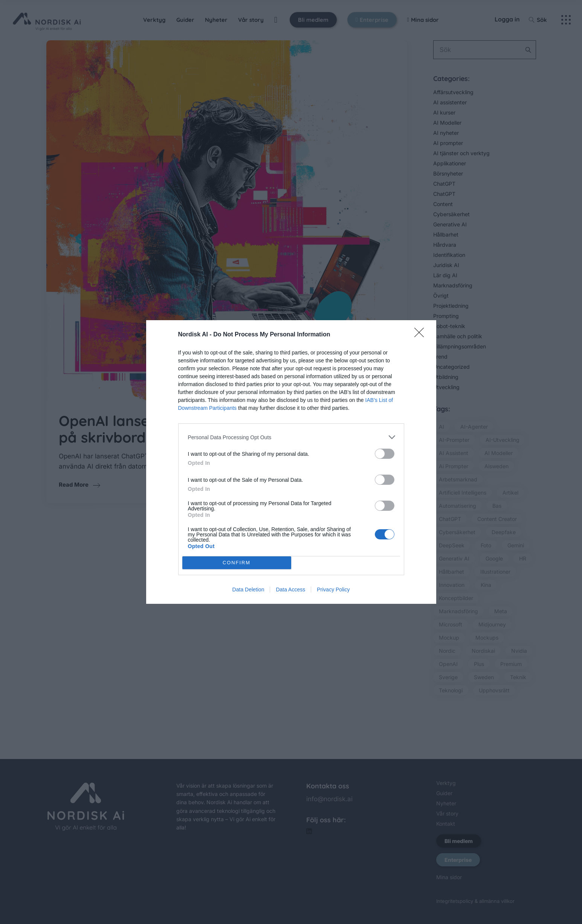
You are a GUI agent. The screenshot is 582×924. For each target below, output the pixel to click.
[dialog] (291, 462)
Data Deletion (248, 590)
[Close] (422, 335)
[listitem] (291, 437)
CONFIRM (237, 563)
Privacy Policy (333, 590)
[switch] (385, 454)
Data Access (290, 590)
